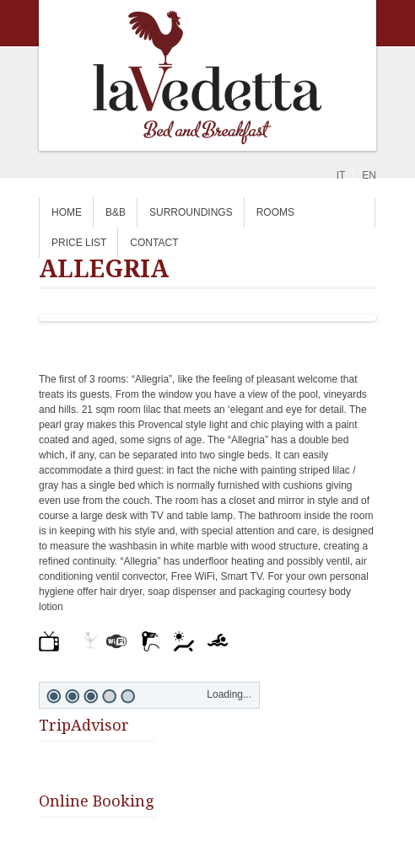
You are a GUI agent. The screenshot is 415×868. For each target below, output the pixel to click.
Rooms (275, 212)
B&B (116, 212)
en (369, 175)
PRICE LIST (79, 243)
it (341, 175)
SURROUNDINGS (191, 212)
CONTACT (154, 243)
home (67, 212)
